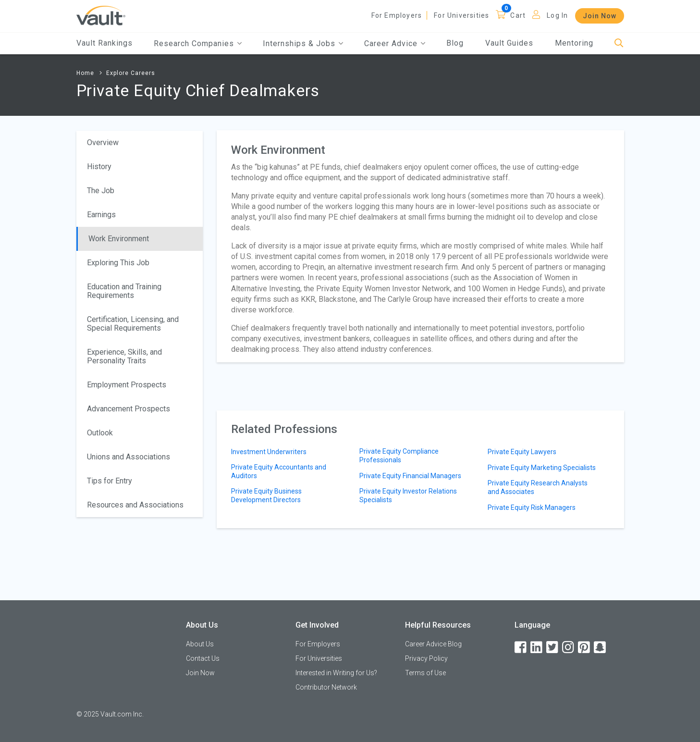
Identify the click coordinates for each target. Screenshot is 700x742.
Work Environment (119, 239)
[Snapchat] (601, 648)
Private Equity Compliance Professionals (399, 456)
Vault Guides (509, 43)
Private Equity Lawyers (522, 452)
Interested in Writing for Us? (336, 673)
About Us (200, 644)
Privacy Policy (426, 658)
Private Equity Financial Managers (410, 476)
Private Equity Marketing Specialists (542, 468)
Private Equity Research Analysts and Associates (538, 487)
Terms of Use (425, 673)
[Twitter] (553, 648)
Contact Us (203, 658)
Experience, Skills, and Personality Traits (124, 356)
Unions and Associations (129, 457)
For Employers (397, 15)
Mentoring (574, 43)
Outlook (100, 433)
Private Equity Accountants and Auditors (279, 471)
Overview (103, 142)
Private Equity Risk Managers (532, 507)
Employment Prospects (127, 385)
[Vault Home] (101, 15)
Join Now (600, 16)
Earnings (101, 215)
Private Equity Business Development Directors (266, 495)
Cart (518, 15)
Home (85, 73)
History (99, 167)
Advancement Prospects (129, 409)
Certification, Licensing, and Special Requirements (133, 324)
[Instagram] (569, 648)
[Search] (619, 43)
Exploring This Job (118, 263)
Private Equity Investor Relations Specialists (408, 495)
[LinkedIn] (537, 648)
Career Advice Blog (433, 644)
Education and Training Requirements (124, 291)
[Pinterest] (585, 648)
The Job (101, 191)
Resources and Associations (135, 505)
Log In (557, 15)
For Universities (461, 15)
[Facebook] (521, 648)
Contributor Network (326, 687)
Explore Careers (131, 73)
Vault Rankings (104, 43)
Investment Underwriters (269, 452)
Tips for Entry (110, 481)
